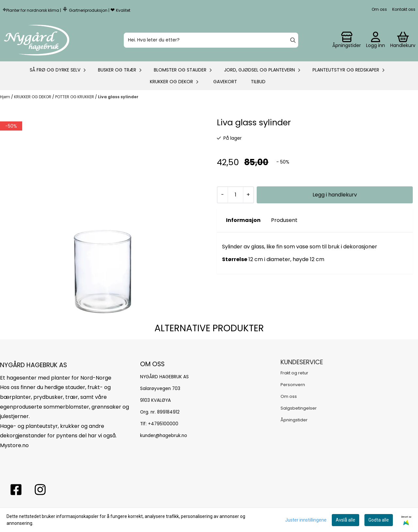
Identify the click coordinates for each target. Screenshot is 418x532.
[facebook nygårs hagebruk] (16, 490)
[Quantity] (235, 195)
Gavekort (225, 82)
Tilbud (258, 82)
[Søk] (211, 40)
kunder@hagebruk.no (164, 436)
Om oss (379, 9)
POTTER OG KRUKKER (75, 97)
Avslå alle (346, 520)
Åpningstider (294, 420)
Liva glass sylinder (118, 97)
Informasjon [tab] (243, 220)
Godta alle (379, 520)
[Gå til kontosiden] (347, 40)
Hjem (6, 97)
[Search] (293, 40)
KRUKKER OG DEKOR (33, 97)
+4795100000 (163, 424)
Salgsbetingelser (299, 408)
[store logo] (37, 40)
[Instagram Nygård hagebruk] (40, 490)
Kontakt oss (404, 9)
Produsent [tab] (284, 220)
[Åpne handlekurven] (403, 40)
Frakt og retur (294, 373)
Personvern (293, 385)
